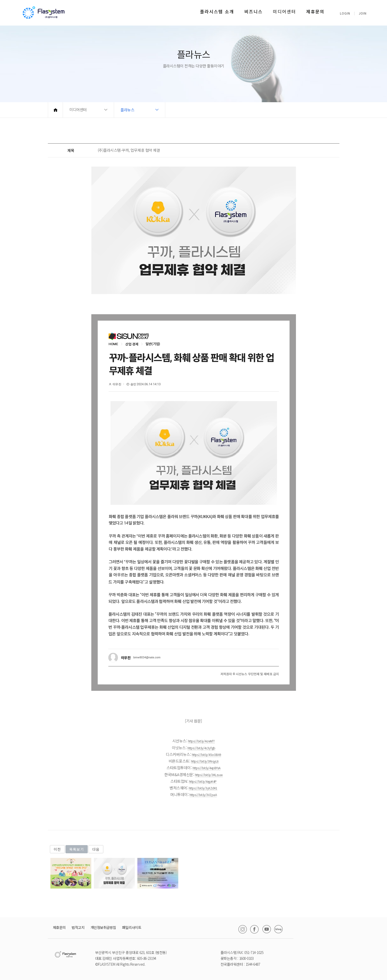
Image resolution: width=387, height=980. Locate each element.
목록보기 (76, 849)
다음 (96, 849)
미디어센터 (284, 11)
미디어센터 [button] (78, 110)
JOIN (363, 13)
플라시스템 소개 (217, 11)
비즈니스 (253, 11)
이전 (57, 849)
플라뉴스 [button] (127, 110)
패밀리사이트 (132, 927)
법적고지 (78, 927)
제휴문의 (315, 11)
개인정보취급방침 (103, 927)
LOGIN (345, 13)
